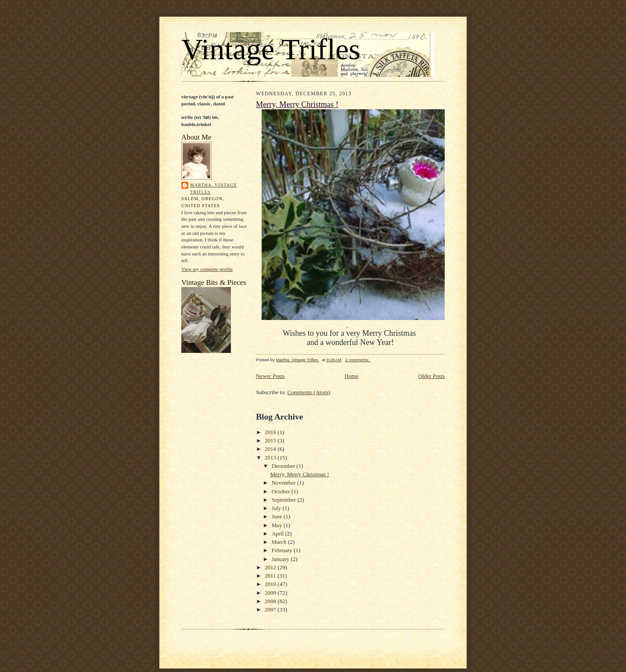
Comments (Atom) (309, 392)
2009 (271, 593)
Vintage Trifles (271, 49)
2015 (271, 440)
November (284, 483)
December (284, 466)
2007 (271, 609)
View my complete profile (207, 269)
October (282, 491)
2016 (271, 432)
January (281, 559)
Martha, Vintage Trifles (214, 189)
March (280, 542)
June (278, 516)
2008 (271, 601)
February (283, 550)
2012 (271, 567)
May (278, 525)
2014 (271, 449)
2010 (271, 584)
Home (352, 376)
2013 (271, 458)
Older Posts (432, 376)
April (279, 534)
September (285, 500)
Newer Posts (270, 376)
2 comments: (358, 360)
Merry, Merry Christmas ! (297, 104)
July (277, 508)
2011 (271, 576)
